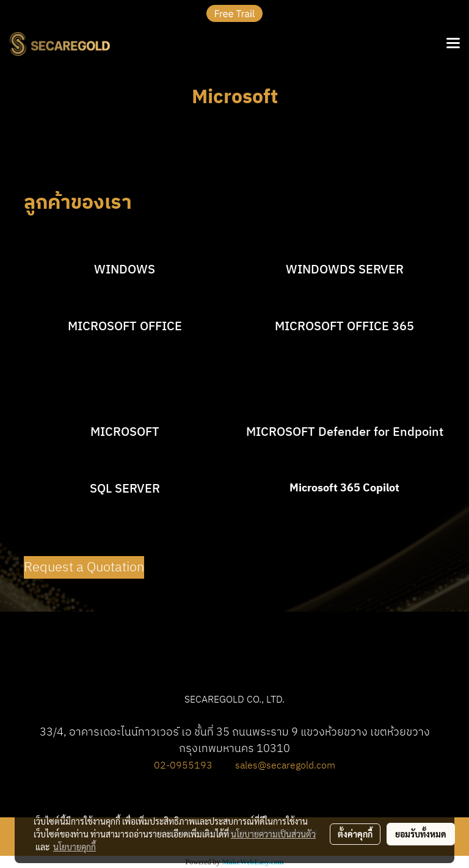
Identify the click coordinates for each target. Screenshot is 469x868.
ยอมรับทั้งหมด (421, 834)
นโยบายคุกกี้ (75, 847)
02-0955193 (183, 766)
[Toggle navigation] (453, 44)
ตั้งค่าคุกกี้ (355, 834)
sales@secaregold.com (285, 766)
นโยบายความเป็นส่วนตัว (273, 834)
